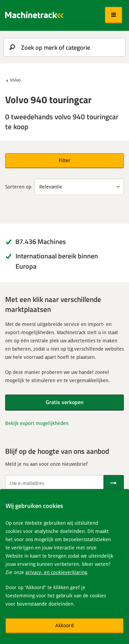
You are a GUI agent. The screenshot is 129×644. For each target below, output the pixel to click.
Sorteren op (18, 187)
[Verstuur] (114, 483)
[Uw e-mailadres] (54, 483)
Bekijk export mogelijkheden (37, 423)
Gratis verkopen (65, 402)
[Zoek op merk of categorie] (64, 47)
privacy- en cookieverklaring (56, 572)
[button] (114, 15)
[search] (64, 47)
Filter (65, 160)
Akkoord (64, 625)
